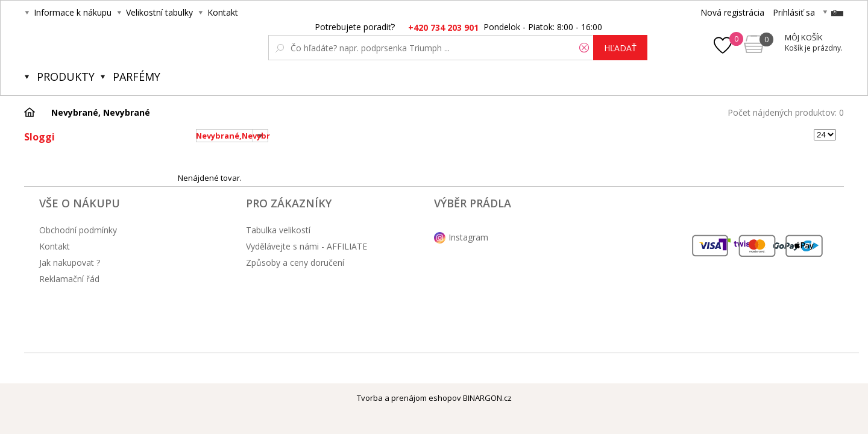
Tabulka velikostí (278, 230)
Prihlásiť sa (794, 12)
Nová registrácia (732, 12)
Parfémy (137, 77)
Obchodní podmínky (78, 230)
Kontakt (223, 12)
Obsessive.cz (114, 43)
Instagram (468, 237)
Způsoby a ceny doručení (295, 263)
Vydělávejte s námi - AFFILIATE (307, 246)
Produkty (66, 77)
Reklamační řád (69, 279)
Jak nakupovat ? (70, 263)
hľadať (620, 48)
